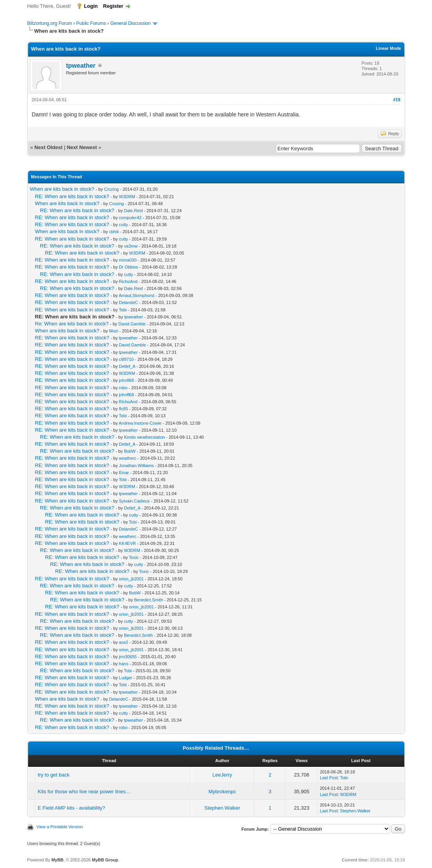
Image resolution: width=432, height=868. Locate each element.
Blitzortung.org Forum (50, 23)
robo (123, 388)
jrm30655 (128, 657)
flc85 (123, 409)
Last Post (329, 778)
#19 (397, 100)
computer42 (130, 218)
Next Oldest (48, 147)
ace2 (123, 642)
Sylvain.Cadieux (134, 501)
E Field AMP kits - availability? (71, 808)
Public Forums (91, 23)
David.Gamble (132, 324)
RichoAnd (128, 281)
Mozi (114, 331)
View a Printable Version (60, 827)
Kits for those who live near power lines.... (85, 792)
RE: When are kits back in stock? (72, 196)
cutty (123, 225)
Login (91, 6)
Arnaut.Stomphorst (137, 295)
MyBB (57, 860)
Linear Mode (389, 48)
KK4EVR (127, 543)
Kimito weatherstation (144, 437)
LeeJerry (222, 775)
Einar (124, 473)
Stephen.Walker (222, 808)
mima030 (128, 260)
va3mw (131, 246)
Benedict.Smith (148, 600)
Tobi (123, 310)
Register (113, 6)
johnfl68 (126, 380)
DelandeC (128, 302)
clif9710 (126, 359)
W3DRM (127, 197)
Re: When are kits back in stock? (72, 324)
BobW (130, 451)
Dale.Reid (133, 211)
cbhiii (114, 232)
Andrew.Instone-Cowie (140, 423)
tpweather (81, 66)
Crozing (111, 189)
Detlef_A (127, 366)
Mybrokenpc (222, 792)
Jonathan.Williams (136, 466)
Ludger (125, 678)
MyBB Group (105, 860)
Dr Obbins (129, 267)
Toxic (134, 557)
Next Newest (82, 147)
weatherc (128, 458)
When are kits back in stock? (62, 189)
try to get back (54, 775)
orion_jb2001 (131, 579)
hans (123, 664)
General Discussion (130, 23)
